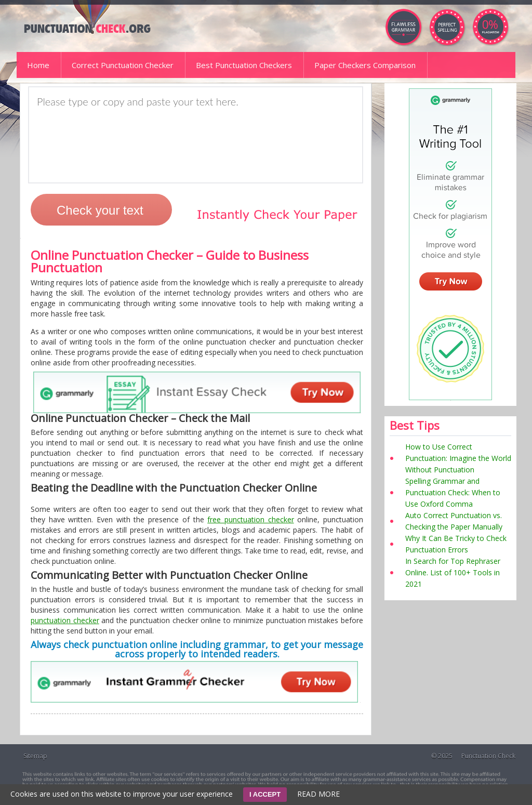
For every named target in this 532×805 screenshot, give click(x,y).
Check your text (100, 210)
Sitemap (35, 756)
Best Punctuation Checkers (244, 65)
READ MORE (318, 794)
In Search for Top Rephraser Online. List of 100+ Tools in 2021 (453, 572)
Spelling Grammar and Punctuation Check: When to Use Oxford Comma (453, 492)
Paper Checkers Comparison (365, 65)
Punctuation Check (488, 756)
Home (38, 65)
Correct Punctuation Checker (123, 65)
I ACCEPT (265, 794)
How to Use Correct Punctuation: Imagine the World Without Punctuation (458, 458)
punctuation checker (65, 620)
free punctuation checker (250, 519)
